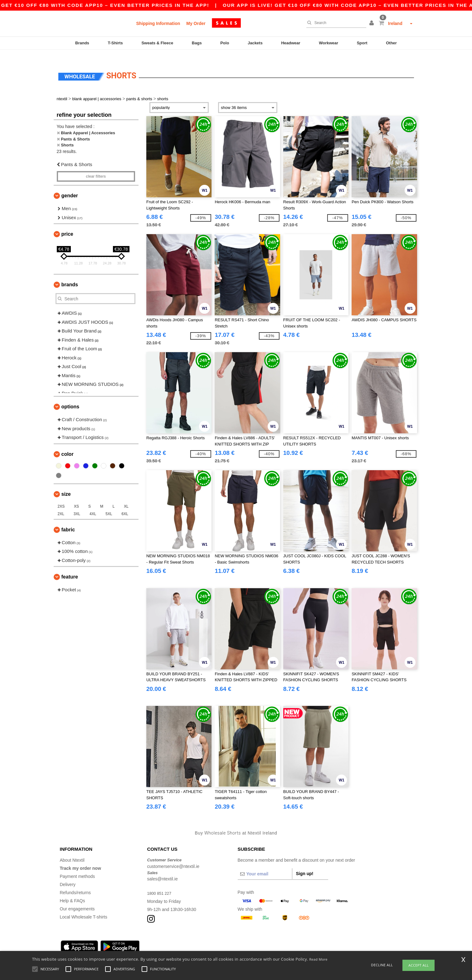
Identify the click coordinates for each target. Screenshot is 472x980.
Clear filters (96, 167)
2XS (61, 497)
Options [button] (71, 398)
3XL (77, 505)
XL (126, 497)
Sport (362, 43)
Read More (318, 959)
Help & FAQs (73, 892)
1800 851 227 (161, 884)
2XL (61, 505)
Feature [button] (70, 568)
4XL (93, 505)
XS (76, 497)
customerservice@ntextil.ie (173, 857)
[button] (372, 23)
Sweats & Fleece (157, 43)
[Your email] (265, 865)
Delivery (68, 875)
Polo (225, 43)
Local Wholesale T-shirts (84, 908)
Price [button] (67, 225)
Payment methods (78, 867)
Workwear (328, 43)
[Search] (335, 23)
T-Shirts (115, 43)
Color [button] (68, 445)
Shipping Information (158, 23)
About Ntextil (72, 851)
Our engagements (77, 900)
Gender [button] (70, 187)
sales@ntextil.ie (163, 870)
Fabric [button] (68, 520)
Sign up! (305, 864)
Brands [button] (70, 276)
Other (391, 43)
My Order (196, 23)
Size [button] (66, 485)
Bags (197, 43)
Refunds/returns (75, 884)
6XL (125, 505)
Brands (82, 43)
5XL (109, 505)
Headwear (291, 43)
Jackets (255, 43)
